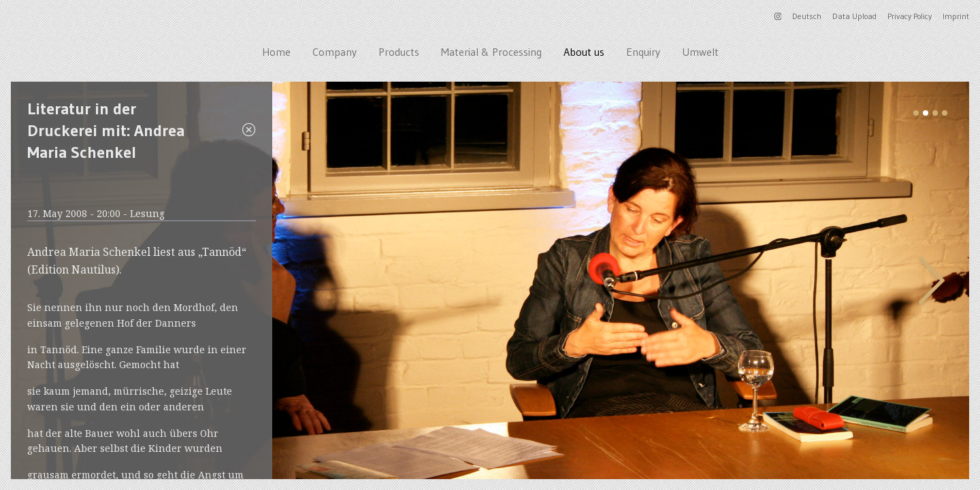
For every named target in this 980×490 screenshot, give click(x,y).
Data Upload (854, 16)
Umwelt (700, 52)
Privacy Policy (910, 16)
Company (334, 52)
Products (399, 52)
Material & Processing (491, 52)
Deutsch (807, 16)
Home (276, 52)
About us (584, 52)
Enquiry (643, 52)
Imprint (956, 16)
